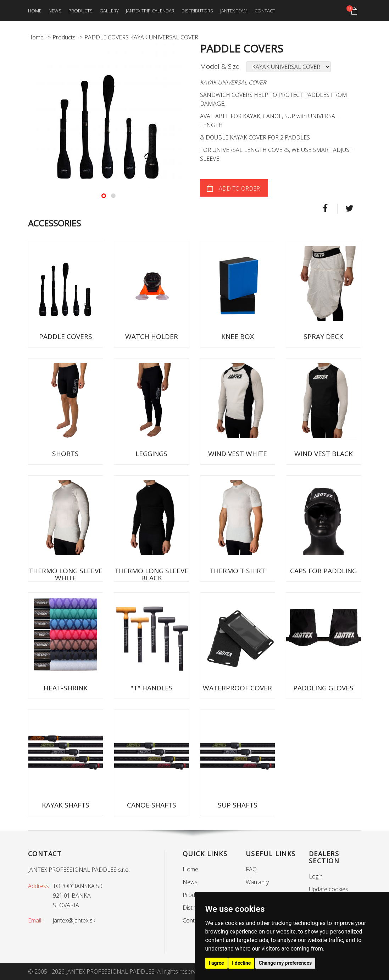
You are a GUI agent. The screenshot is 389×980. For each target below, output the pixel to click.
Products (80, 11)
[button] (104, 196)
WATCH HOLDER (152, 336)
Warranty (257, 882)
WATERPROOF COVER (237, 688)
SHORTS (65, 454)
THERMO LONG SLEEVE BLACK (151, 574)
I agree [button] (216, 963)
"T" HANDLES (152, 688)
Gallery (109, 11)
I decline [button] (241, 963)
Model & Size (220, 66)
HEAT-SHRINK (66, 688)
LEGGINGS (151, 454)
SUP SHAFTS (238, 805)
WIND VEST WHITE (238, 454)
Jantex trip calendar (150, 11)
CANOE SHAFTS (152, 805)
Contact (265, 11)
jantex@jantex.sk (74, 920)
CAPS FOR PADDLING (323, 571)
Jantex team (234, 11)
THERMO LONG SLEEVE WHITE (66, 574)
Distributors (197, 11)
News (55, 11)
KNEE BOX (238, 336)
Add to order (239, 188)
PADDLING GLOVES (323, 688)
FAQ (251, 869)
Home (35, 11)
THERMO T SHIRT (237, 571)
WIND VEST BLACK (324, 454)
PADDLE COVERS (66, 336)
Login (316, 876)
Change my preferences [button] (285, 963)
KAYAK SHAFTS (66, 805)
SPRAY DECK (323, 336)
